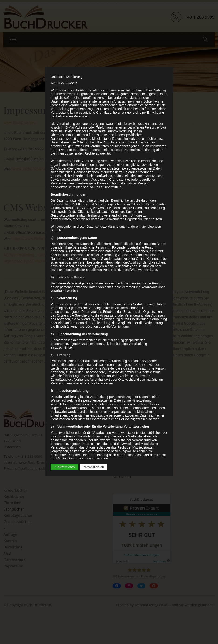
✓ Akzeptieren (64, 467)
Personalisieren (93, 467)
